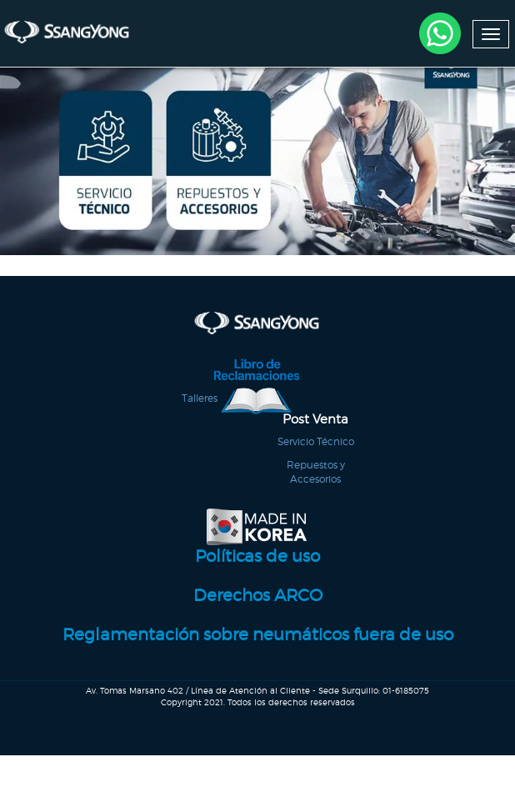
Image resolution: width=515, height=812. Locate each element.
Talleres (200, 416)
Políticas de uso (257, 580)
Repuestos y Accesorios (316, 488)
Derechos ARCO (258, 619)
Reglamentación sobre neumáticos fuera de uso (258, 658)
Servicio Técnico (316, 459)
